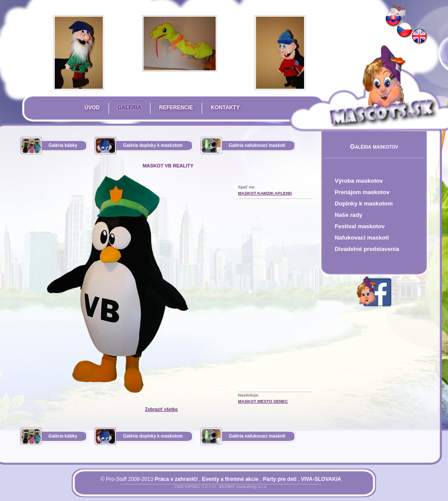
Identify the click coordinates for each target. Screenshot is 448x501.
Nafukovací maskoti (362, 238)
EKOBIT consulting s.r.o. (243, 487)
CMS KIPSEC (187, 487)
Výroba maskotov (359, 181)
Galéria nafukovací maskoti (257, 145)
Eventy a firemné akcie (230, 479)
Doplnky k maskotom (364, 204)
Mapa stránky (236, 492)
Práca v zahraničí (176, 479)
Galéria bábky (63, 145)
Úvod (92, 108)
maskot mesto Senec (263, 401)
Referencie (176, 108)
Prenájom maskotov (362, 192)
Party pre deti (280, 479)
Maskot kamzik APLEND (265, 193)
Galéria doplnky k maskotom (153, 145)
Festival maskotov (360, 226)
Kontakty (225, 108)
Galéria (129, 108)
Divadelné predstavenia (367, 249)
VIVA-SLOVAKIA (321, 479)
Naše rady (348, 215)
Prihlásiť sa (203, 492)
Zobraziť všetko (162, 409)
